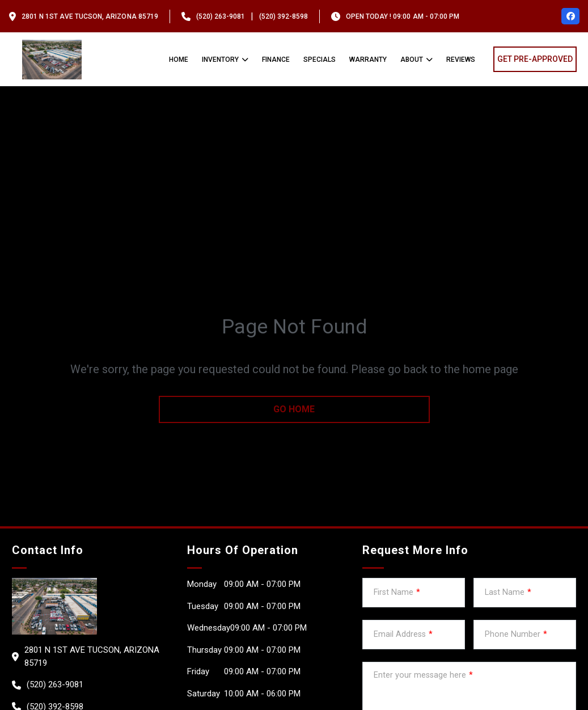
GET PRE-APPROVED (535, 59)
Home (179, 60)
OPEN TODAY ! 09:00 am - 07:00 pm (403, 16)
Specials (320, 60)
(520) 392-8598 (284, 16)
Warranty (368, 60)
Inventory (220, 60)
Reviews (461, 60)
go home (294, 409)
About (412, 60)
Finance (276, 60)
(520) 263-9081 (221, 16)
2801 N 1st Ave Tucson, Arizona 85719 (90, 16)
